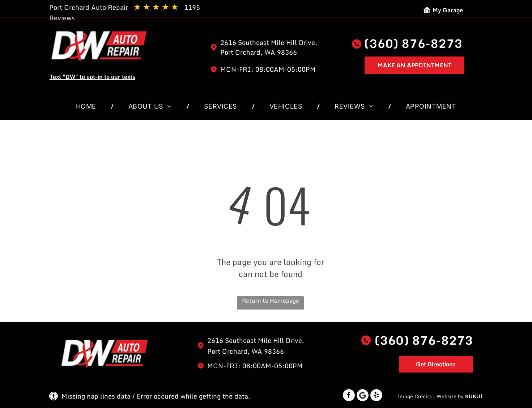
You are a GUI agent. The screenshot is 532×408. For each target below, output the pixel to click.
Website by (450, 396)
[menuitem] (88, 106)
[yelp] (376, 396)
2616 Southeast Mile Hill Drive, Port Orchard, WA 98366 (269, 47)
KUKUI (474, 396)
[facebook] (349, 396)
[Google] (363, 396)
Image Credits (414, 396)
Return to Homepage (271, 301)
